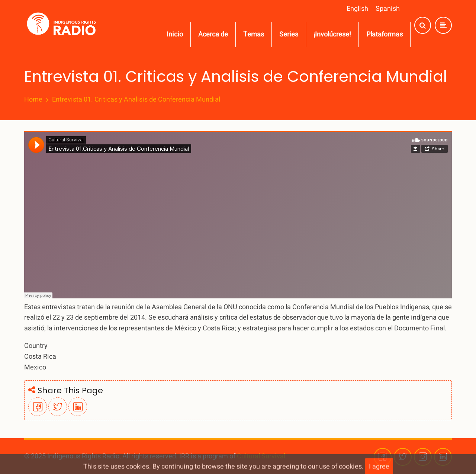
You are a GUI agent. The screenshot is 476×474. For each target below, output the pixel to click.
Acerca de (213, 34)
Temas (254, 34)
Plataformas (385, 34)
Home (33, 100)
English (357, 9)
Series (289, 34)
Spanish (388, 9)
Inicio (175, 34)
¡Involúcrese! (332, 34)
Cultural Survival (261, 456)
